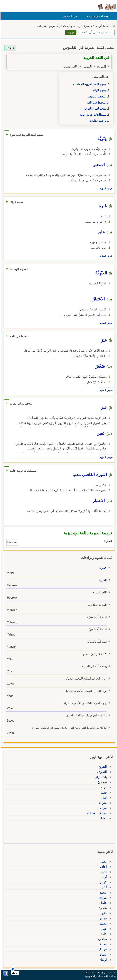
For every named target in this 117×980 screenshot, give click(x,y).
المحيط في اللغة (96, 103)
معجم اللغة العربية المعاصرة (89, 84)
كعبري (102, 568)
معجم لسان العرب (95, 109)
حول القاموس (70, 16)
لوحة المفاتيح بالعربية (98, 16)
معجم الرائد (99, 90)
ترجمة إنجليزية (97, 121)
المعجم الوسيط (97, 97)
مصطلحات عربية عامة (92, 115)
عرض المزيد (106, 189)
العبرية (102, 580)
